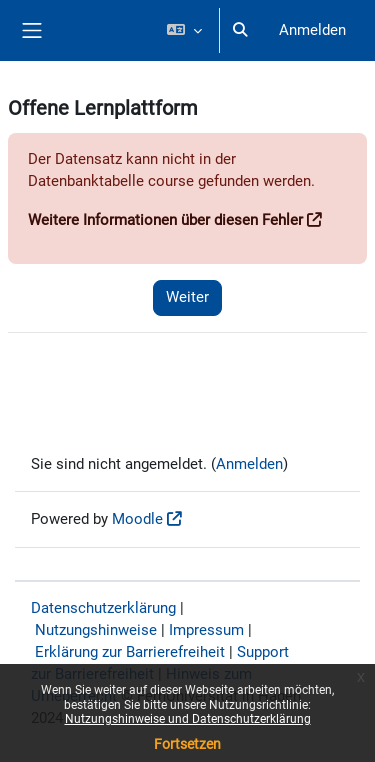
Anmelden (312, 30)
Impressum (206, 630)
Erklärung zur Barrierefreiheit (130, 652)
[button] (183, 30)
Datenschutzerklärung (103, 608)
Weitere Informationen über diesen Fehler (165, 220)
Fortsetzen (187, 744)
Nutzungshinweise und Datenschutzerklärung (188, 719)
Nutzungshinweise (96, 630)
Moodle (137, 519)
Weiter (187, 297)
